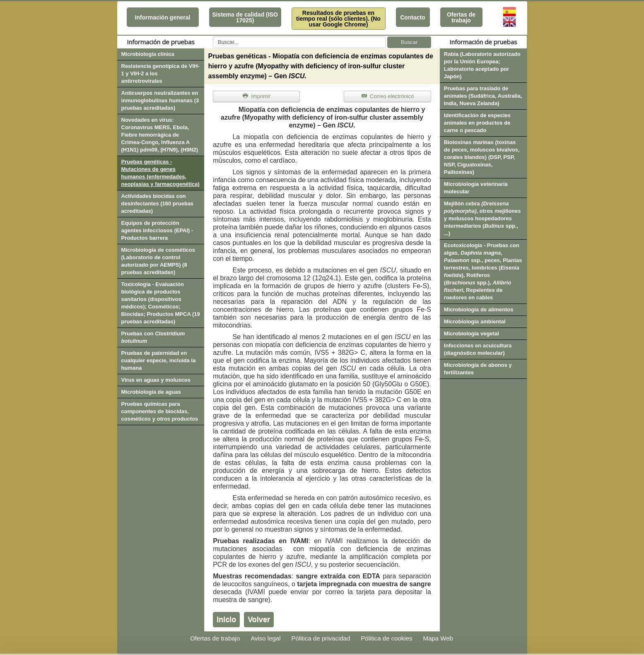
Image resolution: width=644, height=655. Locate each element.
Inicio (226, 619)
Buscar (409, 42)
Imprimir (256, 96)
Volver (259, 619)
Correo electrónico (387, 96)
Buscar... (213, 37)
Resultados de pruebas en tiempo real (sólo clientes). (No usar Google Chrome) (338, 19)
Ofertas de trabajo (461, 17)
